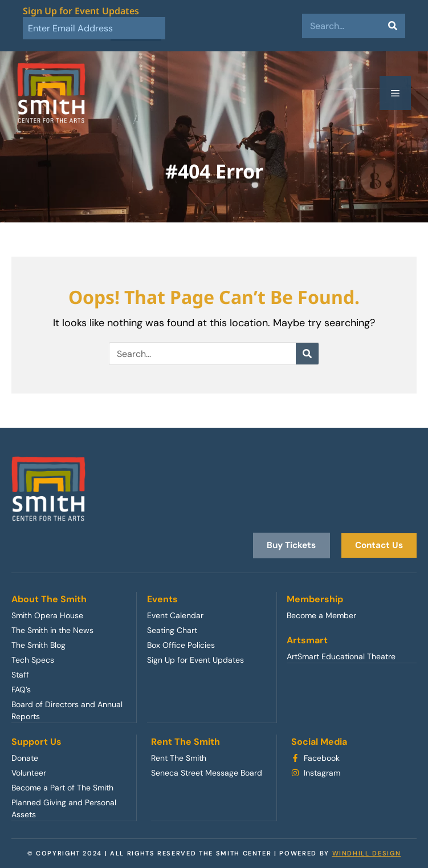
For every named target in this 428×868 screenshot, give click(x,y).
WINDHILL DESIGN (367, 853)
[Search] (393, 26)
